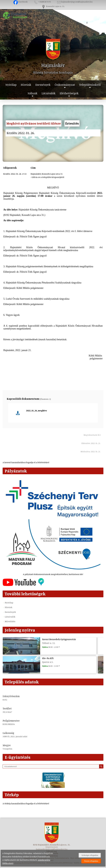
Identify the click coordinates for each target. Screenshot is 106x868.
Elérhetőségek (69, 93)
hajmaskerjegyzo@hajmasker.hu (75, 2)
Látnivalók (49, 93)
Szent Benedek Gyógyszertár (59, 639)
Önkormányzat (65, 85)
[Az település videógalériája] (23, 585)
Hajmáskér (53, 65)
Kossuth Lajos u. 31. (53, 6)
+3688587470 (42, 2)
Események (43, 85)
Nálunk (33, 93)
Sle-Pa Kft (48, 658)
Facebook (20, 2)
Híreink (26, 85)
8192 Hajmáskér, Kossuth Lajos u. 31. (52, 845)
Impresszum (52, 847)
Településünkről (90, 85)
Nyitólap (11, 85)
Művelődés (10, 621)
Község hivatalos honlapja (53, 72)
